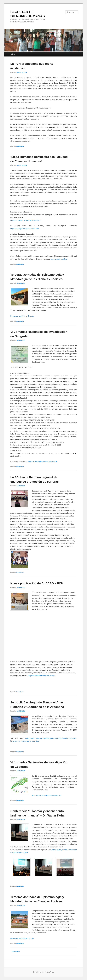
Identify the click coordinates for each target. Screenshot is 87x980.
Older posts (15, 952)
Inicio (13, 54)
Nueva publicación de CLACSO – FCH (37, 583)
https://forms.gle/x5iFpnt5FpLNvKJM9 (25, 229)
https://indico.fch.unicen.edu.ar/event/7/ (47, 795)
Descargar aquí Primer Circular (22, 316)
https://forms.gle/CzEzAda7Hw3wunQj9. (25, 220)
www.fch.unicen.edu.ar (59, 259)
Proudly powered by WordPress (43, 972)
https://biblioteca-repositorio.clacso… (42, 676)
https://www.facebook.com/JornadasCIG (43, 462)
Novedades (20, 146)
